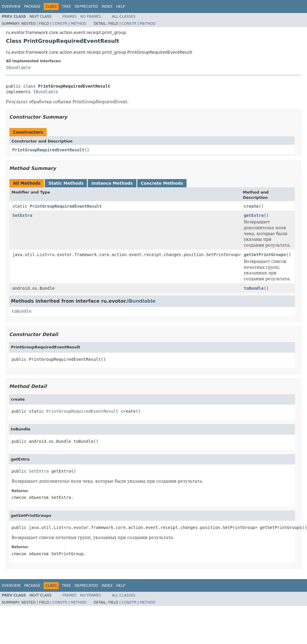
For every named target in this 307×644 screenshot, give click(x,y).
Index (107, 6)
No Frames (91, 17)
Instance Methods (112, 183)
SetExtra (22, 215)
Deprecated (86, 6)
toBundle (254, 288)
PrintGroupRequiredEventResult (48, 150)
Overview (11, 6)
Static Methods (66, 183)
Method (79, 24)
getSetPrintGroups (265, 255)
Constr (60, 24)
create (251, 206)
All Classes (124, 17)
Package (32, 6)
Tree (66, 6)
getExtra (254, 215)
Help (121, 6)
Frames (70, 17)
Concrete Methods (162, 183)
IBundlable (18, 68)
